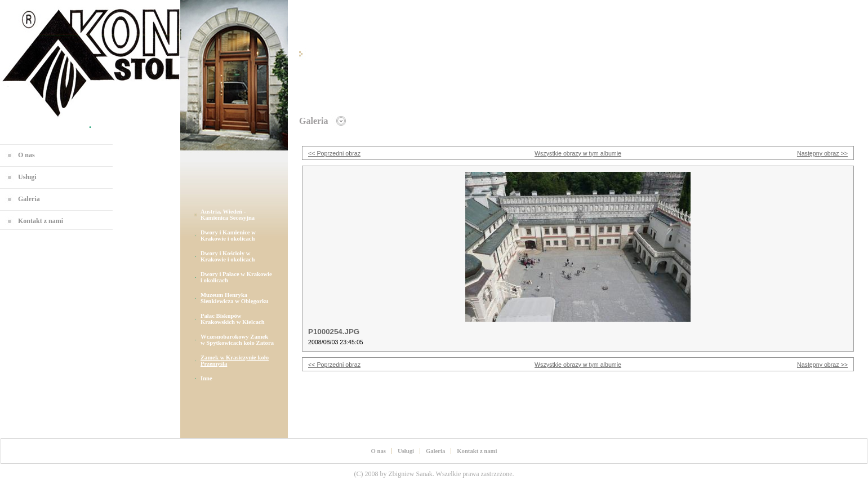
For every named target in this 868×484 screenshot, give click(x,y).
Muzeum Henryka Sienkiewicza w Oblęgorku (235, 298)
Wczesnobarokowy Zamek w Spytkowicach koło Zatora (237, 340)
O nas (26, 155)
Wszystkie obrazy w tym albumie (578, 153)
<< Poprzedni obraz (334, 153)
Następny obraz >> (822, 153)
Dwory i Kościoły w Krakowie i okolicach (228, 256)
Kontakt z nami (41, 221)
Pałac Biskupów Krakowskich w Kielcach (233, 319)
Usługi (27, 177)
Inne (206, 378)
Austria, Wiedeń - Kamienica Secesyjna (228, 215)
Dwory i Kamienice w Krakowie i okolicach (228, 236)
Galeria (29, 199)
